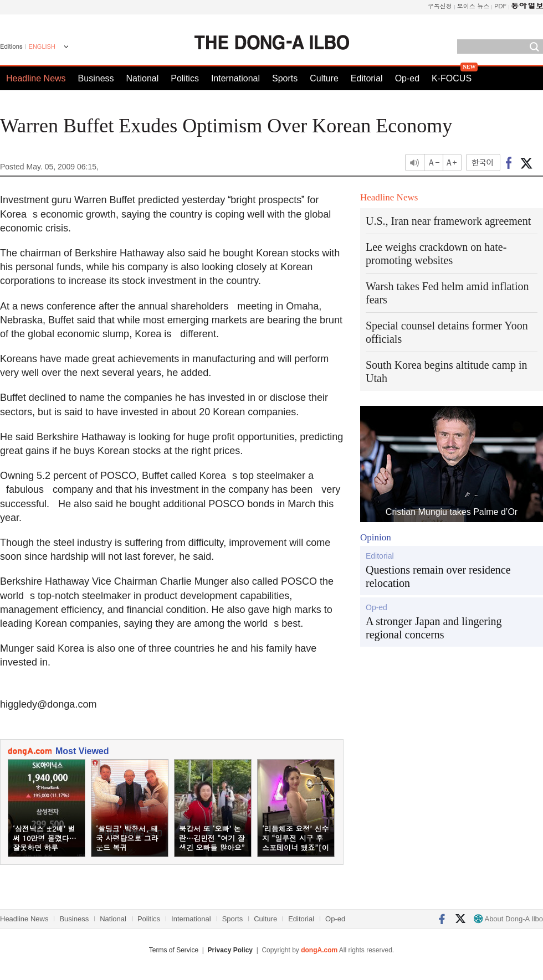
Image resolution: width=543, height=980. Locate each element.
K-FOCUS (452, 78)
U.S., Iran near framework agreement (448, 221)
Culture (324, 78)
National (143, 78)
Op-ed (407, 78)
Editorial (367, 78)
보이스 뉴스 (473, 6)
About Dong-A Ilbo (508, 919)
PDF (500, 6)
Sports (285, 78)
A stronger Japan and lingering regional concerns (434, 628)
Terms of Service (174, 950)
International (235, 78)
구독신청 (440, 6)
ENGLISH (42, 47)
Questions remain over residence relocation (438, 576)
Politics (185, 78)
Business (96, 78)
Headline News (36, 78)
